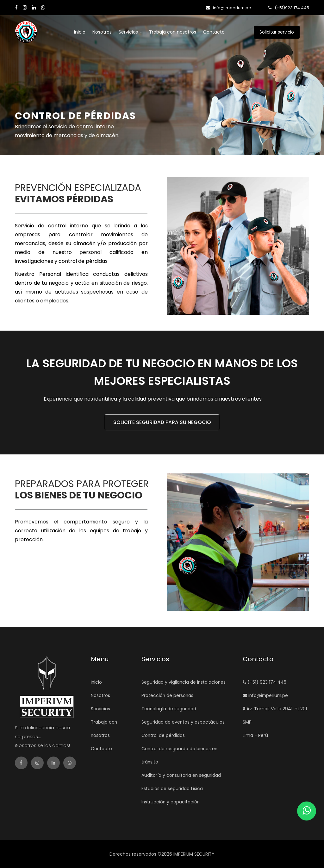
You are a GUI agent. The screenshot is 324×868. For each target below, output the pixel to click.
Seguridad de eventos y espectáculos (183, 722)
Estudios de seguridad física (172, 789)
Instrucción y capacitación (171, 802)
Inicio (80, 32)
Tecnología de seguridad (169, 709)
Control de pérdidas (163, 735)
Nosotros (102, 32)
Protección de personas (168, 695)
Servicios (130, 32)
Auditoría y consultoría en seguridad (181, 775)
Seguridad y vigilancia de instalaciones (184, 682)
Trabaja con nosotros (173, 32)
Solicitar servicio (285, 32)
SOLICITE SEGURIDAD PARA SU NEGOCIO (162, 422)
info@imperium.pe (228, 8)
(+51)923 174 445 (289, 8)
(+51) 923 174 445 (265, 682)
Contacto (214, 32)
